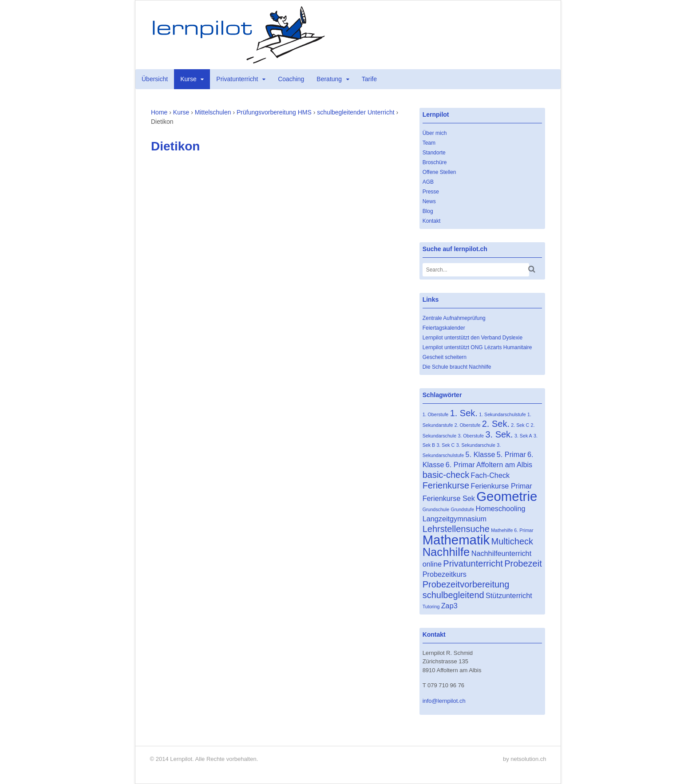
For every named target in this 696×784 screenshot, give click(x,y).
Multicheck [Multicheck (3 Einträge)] (512, 541)
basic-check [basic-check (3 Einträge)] (446, 475)
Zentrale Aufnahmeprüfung (454, 318)
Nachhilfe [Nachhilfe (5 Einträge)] (446, 552)
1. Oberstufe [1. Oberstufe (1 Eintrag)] (436, 414)
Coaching (291, 79)
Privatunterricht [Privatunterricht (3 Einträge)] (473, 563)
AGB (428, 182)
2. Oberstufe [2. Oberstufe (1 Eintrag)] (468, 425)
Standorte (434, 153)
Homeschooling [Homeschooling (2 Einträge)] (500, 508)
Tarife (369, 79)
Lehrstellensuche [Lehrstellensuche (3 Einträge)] (456, 529)
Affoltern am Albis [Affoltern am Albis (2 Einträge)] (504, 465)
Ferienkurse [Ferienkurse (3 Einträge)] (446, 485)
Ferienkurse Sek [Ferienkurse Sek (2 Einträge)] (449, 498)
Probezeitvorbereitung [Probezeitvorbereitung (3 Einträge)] (466, 584)
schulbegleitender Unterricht (356, 112)
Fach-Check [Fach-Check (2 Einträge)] (490, 475)
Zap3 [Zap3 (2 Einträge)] (449, 606)
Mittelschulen (213, 112)
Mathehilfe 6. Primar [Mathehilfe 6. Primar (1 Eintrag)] (512, 530)
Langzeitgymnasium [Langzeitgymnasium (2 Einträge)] (455, 519)
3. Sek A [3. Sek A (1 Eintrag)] (523, 436)
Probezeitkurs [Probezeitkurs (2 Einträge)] (445, 574)
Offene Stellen (439, 172)
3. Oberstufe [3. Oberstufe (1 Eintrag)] (471, 436)
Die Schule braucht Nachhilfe (457, 367)
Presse (431, 192)
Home (159, 112)
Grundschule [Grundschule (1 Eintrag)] (436, 509)
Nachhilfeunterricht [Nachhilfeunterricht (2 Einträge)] (501, 553)
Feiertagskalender (444, 328)
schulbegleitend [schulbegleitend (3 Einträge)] (453, 595)
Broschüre (435, 162)
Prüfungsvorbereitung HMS (274, 112)
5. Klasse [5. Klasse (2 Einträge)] (480, 454)
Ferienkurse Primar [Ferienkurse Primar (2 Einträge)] (502, 486)
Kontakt (432, 221)
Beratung (329, 79)
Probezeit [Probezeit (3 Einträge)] (523, 563)
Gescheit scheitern (445, 357)
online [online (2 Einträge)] (432, 564)
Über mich (435, 133)
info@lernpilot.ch (444, 701)
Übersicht (155, 79)
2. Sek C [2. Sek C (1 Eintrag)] (520, 425)
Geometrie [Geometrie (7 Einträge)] (507, 496)
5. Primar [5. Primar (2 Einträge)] (511, 454)
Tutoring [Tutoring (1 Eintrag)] (431, 607)
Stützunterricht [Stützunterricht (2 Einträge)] (509, 595)
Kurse (188, 79)
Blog (428, 211)
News (429, 201)
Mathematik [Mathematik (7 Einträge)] (456, 540)
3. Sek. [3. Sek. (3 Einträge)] (499, 434)
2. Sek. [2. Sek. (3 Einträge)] (496, 424)
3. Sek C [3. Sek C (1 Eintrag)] (445, 445)
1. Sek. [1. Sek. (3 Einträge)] (464, 413)
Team (429, 143)
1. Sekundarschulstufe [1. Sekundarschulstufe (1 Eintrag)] (502, 414)
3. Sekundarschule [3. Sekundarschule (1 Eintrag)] (476, 445)
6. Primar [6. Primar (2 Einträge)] (460, 465)
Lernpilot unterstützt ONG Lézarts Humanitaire (477, 347)
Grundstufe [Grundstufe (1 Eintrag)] (462, 509)
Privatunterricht (237, 79)
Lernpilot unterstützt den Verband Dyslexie (473, 338)
